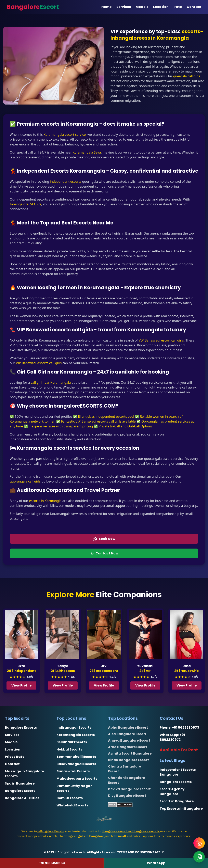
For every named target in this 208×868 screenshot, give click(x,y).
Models (142, 7)
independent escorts (66, 182)
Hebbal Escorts (69, 749)
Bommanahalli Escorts (76, 757)
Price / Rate (15, 757)
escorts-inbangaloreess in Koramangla (157, 35)
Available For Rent (179, 750)
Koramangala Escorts (76, 735)
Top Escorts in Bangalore (181, 809)
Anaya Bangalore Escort (129, 740)
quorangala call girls (25, 481)
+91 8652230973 (185, 728)
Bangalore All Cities (22, 798)
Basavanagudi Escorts (76, 764)
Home (106, 7)
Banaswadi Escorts (73, 771)
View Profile (22, 685)
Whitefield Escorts (72, 805)
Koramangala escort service (64, 135)
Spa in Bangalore (20, 783)
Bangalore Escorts (21, 728)
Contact (194, 7)
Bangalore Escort (20, 791)
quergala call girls (187, 76)
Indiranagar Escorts (74, 728)
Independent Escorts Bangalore (178, 772)
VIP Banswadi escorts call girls (39, 363)
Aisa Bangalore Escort (127, 734)
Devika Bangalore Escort (129, 789)
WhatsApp (156, 863)
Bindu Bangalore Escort (128, 760)
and (131, 831)
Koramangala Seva (87, 152)
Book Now (104, 539)
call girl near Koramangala (51, 382)
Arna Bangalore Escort (128, 747)
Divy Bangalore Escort (127, 796)
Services (124, 7)
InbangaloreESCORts (25, 204)
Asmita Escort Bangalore (130, 753)
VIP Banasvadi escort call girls (161, 340)
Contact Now (104, 553)
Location (161, 7)
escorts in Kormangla (45, 501)
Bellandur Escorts (72, 742)
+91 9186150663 (52, 863)
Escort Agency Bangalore (172, 792)
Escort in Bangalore (177, 801)
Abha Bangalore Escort (128, 728)
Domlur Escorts (70, 798)
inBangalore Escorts (51, 831)
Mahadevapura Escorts (77, 779)
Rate (178, 7)
